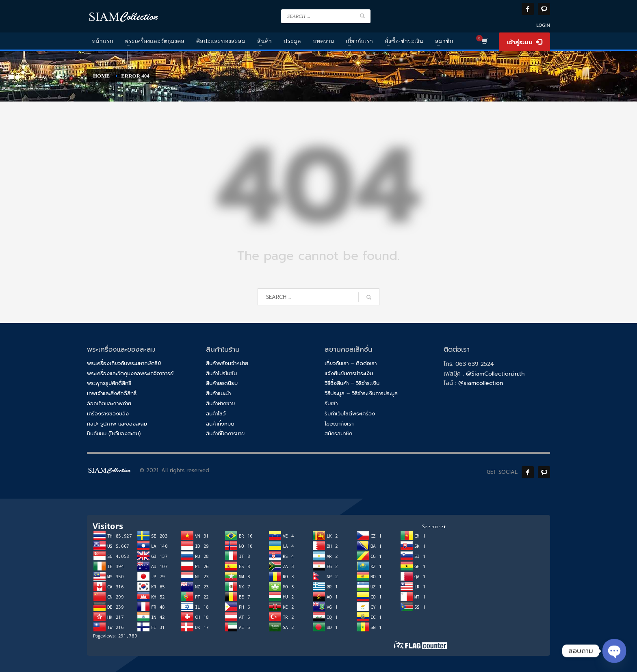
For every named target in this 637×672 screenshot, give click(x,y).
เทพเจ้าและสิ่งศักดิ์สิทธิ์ (112, 393)
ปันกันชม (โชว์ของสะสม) (114, 433)
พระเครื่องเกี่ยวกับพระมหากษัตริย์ (124, 363)
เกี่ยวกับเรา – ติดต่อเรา (351, 363)
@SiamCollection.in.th (495, 374)
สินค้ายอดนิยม (222, 383)
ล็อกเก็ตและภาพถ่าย (109, 403)
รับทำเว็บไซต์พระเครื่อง (350, 414)
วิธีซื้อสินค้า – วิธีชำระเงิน (352, 383)
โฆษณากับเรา (339, 424)
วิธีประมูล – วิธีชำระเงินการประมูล (361, 393)
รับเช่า (331, 403)
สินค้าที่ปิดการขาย (225, 433)
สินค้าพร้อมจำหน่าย (227, 363)
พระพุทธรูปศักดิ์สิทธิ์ (109, 383)
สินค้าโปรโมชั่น (221, 373)
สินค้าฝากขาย (220, 403)
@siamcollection (481, 383)
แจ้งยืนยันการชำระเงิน (349, 373)
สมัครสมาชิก (338, 433)
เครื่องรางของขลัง (108, 414)
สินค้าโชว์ (216, 414)
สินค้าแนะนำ (218, 393)
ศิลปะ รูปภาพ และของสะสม (117, 424)
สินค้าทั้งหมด (220, 424)
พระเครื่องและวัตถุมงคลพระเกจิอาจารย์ (130, 373)
